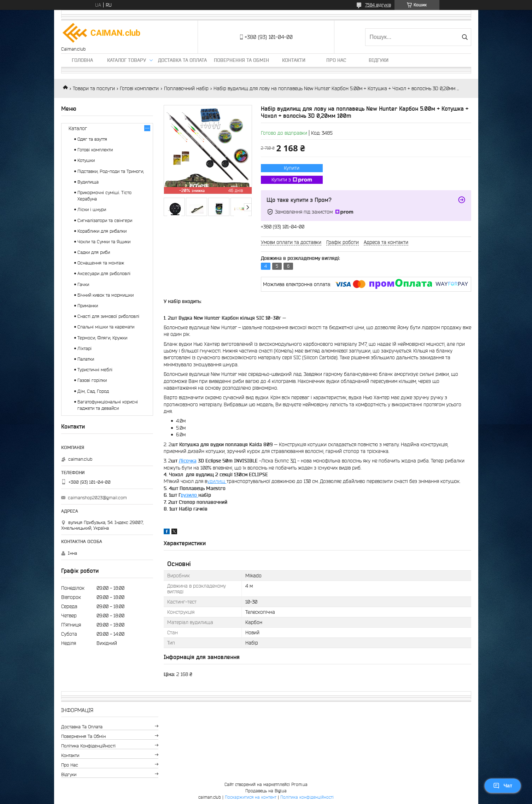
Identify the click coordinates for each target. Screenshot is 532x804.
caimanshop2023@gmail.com (97, 498)
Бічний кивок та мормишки (106, 295)
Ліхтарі (84, 348)
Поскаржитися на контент (251, 797)
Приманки (88, 306)
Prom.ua (299, 784)
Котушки (86, 160)
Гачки (83, 284)
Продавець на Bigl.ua (266, 791)
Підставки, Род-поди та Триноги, (111, 171)
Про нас (336, 60)
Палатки (86, 359)
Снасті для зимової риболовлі (108, 316)
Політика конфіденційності (88, 746)
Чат (503, 786)
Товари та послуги (94, 88)
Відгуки (379, 60)
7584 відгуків (378, 5)
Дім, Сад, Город (93, 391)
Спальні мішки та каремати (106, 327)
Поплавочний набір (186, 88)
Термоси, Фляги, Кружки (102, 338)
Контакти (294, 60)
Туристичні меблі (95, 370)
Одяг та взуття (92, 139)
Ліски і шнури (92, 209)
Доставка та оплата (182, 60)
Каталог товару (127, 60)
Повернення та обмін (241, 60)
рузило (189, 495)
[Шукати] (465, 37)
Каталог (78, 128)
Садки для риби (94, 252)
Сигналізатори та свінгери (105, 220)
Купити (292, 168)
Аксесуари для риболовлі (104, 273)
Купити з (292, 180)
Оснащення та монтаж (101, 263)
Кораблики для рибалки (102, 231)
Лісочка (188, 461)
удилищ (217, 481)
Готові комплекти (139, 88)
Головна (82, 60)
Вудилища (88, 182)
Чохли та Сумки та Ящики (104, 242)
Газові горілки (92, 380)
